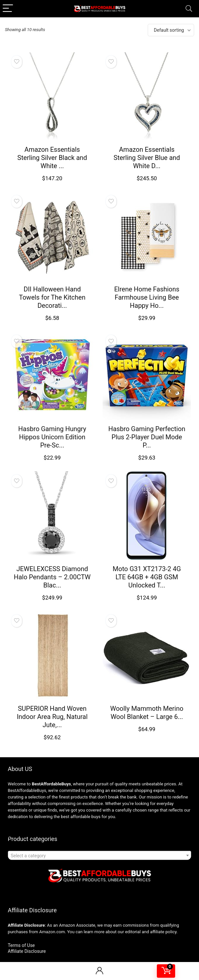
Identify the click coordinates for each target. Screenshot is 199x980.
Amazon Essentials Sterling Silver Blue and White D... (147, 158)
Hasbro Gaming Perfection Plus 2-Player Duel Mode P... (147, 437)
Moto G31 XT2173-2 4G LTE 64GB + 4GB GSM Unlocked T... (147, 577)
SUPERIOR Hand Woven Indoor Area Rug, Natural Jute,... (52, 717)
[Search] (189, 9)
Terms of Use (21, 945)
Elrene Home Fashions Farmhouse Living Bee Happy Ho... (147, 297)
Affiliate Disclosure (27, 951)
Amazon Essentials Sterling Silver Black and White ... (52, 158)
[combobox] (100, 855)
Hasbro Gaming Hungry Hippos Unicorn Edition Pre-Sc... (52, 437)
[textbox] (100, 856)
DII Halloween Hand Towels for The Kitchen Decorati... (52, 297)
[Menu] (8, 9)
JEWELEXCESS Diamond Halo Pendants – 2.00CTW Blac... (52, 577)
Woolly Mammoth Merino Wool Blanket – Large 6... (147, 713)
